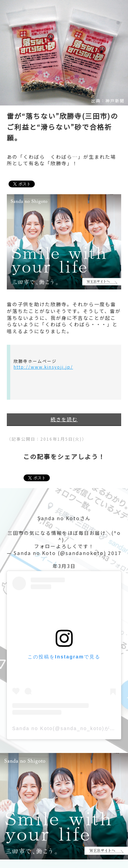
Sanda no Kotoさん (64, 518)
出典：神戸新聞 (108, 101)
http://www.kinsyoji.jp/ (43, 367)
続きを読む (64, 419)
